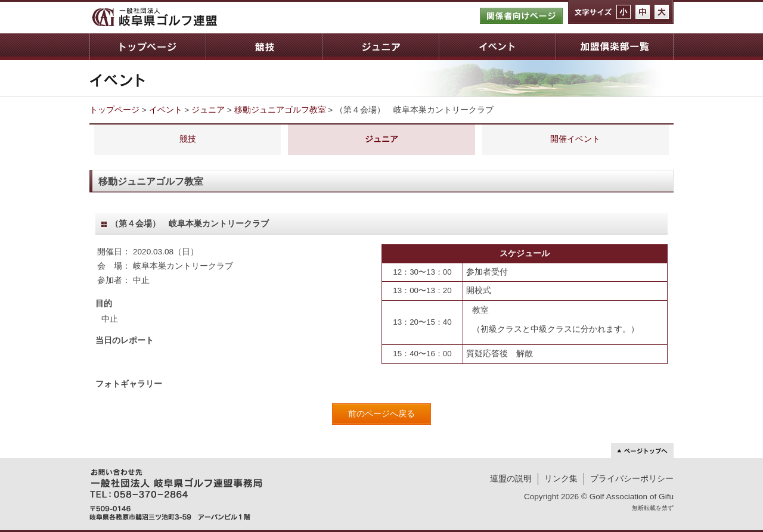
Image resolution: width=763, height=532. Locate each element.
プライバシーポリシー (632, 479)
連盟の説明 (511, 479)
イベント (497, 47)
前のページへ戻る (381, 414)
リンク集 (561, 479)
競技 (264, 47)
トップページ (148, 47)
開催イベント (575, 139)
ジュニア (380, 47)
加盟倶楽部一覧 (615, 47)
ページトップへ (642, 451)
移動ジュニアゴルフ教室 (280, 110)
